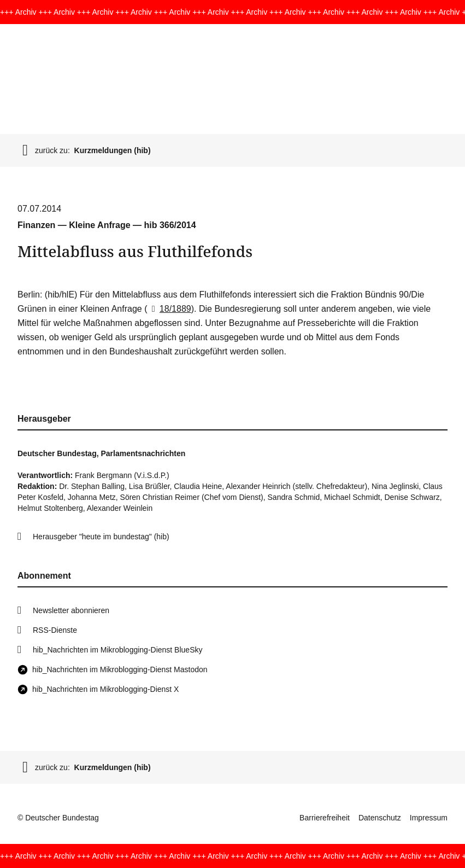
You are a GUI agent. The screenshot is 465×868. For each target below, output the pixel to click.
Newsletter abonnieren (71, 610)
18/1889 (169, 309)
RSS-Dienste (55, 630)
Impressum (429, 818)
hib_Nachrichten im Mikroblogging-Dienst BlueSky (117, 650)
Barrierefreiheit (325, 818)
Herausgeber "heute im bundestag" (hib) (101, 537)
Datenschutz (380, 818)
